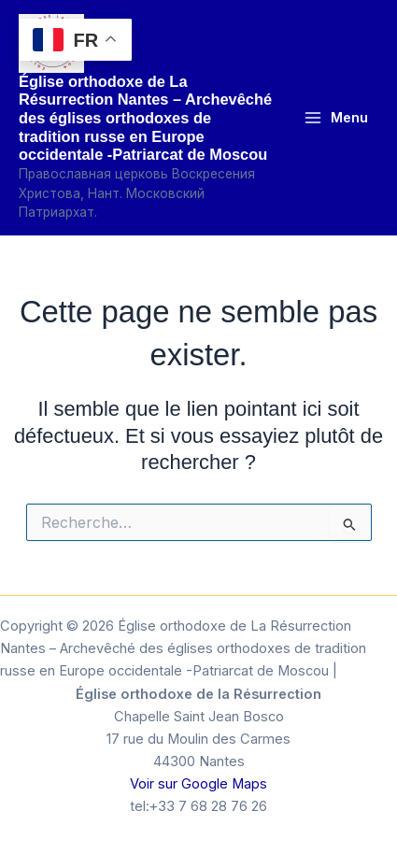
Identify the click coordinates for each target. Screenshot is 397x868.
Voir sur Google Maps (198, 784)
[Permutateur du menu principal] (336, 118)
